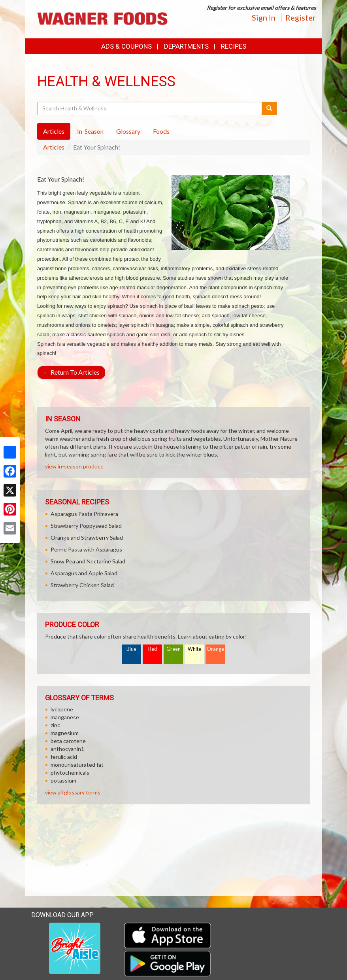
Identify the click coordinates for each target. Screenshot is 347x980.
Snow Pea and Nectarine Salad (88, 561)
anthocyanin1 (67, 749)
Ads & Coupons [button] (126, 46)
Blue (131, 649)
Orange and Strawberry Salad (87, 537)
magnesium (65, 733)
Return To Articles (71, 372)
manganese (65, 717)
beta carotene (68, 741)
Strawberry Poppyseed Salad (86, 526)
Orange (215, 649)
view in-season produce (74, 466)
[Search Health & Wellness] (150, 108)
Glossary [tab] (128, 131)
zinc (55, 725)
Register (301, 17)
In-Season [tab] (90, 131)
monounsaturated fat (77, 765)
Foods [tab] (161, 131)
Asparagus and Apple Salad (84, 573)
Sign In (264, 17)
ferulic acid (64, 757)
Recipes (234, 46)
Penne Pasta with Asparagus (86, 549)
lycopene (62, 709)
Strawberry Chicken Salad (82, 585)
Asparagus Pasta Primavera (84, 514)
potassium (63, 780)
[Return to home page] (102, 18)
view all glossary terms (73, 792)
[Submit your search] (269, 108)
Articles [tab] (54, 131)
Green (173, 649)
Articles (54, 147)
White (194, 649)
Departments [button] (186, 46)
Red (153, 649)
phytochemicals (70, 772)
